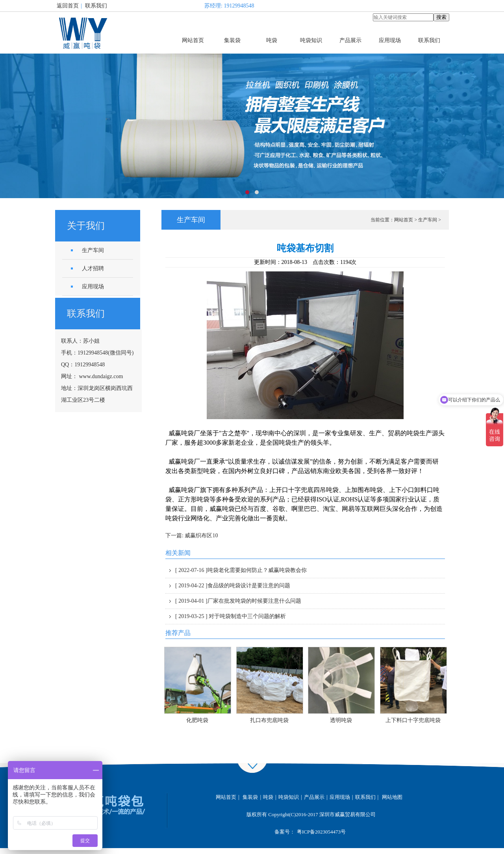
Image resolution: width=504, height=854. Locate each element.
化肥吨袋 (197, 720)
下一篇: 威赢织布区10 (192, 536)
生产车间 (428, 220)
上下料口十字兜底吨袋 (413, 720)
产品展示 (350, 40)
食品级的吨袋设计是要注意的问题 (233, 586)
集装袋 (232, 40)
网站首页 (193, 40)
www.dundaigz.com (101, 376)
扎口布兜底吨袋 (269, 720)
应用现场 (390, 40)
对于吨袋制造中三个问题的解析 (231, 616)
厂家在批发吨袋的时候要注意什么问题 (238, 601)
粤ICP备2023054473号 (321, 832)
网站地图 (392, 797)
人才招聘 (93, 268)
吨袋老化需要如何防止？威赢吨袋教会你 (241, 570)
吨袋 (272, 40)
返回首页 (68, 6)
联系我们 (96, 6)
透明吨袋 (341, 720)
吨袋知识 (311, 40)
